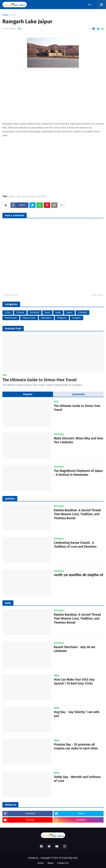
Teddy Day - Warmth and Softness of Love (77, 779)
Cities (8, 313)
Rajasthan (41, 196)
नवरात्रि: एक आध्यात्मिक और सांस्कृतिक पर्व (78, 575)
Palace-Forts (28, 196)
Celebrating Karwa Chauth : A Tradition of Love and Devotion (75, 545)
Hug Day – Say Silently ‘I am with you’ (77, 714)
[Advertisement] (53, 99)
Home (5, 15)
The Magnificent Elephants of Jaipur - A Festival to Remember (78, 473)
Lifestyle (82, 313)
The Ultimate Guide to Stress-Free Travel (40, 380)
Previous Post (11, 295)
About (50, 863)
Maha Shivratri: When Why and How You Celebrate (78, 440)
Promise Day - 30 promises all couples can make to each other (76, 747)
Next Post (97, 295)
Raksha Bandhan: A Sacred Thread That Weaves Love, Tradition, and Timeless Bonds (77, 514)
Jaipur (13, 15)
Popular (28, 394)
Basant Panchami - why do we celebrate (74, 649)
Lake (18, 196)
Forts (47, 313)
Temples (77, 318)
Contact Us (63, 863)
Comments (78, 394)
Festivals (34, 313)
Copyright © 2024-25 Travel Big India (59, 858)
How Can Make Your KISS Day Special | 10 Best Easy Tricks (74, 682)
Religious (62, 318)
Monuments (11, 318)
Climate (20, 313)
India (58, 313)
